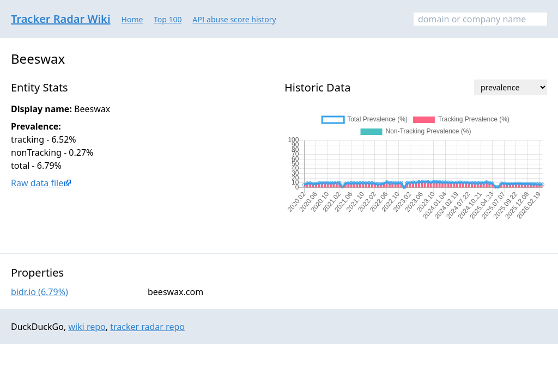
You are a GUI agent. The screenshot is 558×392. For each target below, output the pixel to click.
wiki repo (87, 327)
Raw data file (37, 183)
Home (132, 19)
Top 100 (168, 19)
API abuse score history (234, 19)
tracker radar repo (147, 327)
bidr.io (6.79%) (40, 292)
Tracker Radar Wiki (61, 19)
